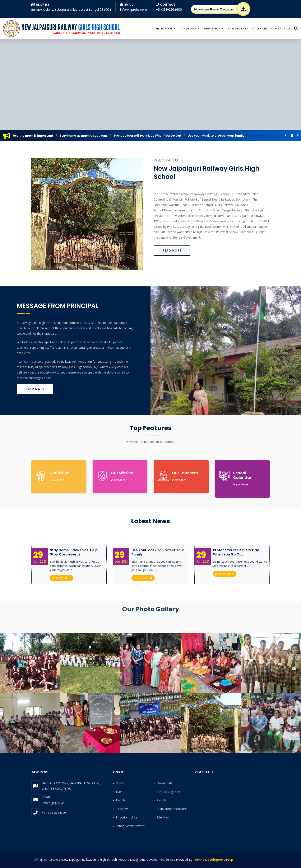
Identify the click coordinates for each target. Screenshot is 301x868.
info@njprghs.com (54, 803)
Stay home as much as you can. (85, 136)
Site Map (163, 817)
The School (163, 29)
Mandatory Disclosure (172, 809)
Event (120, 792)
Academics (188, 29)
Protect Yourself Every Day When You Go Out (149, 136)
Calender (260, 29)
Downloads (165, 783)
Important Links (127, 817)
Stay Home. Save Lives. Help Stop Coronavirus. (74, 552)
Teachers (122, 809)
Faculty (121, 800)
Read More (172, 250)
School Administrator (130, 826)
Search (121, 783)
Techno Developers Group (213, 860)
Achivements (238, 29)
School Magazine (168, 792)
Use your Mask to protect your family (218, 136)
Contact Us (281, 29)
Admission (212, 29)
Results (162, 800)
